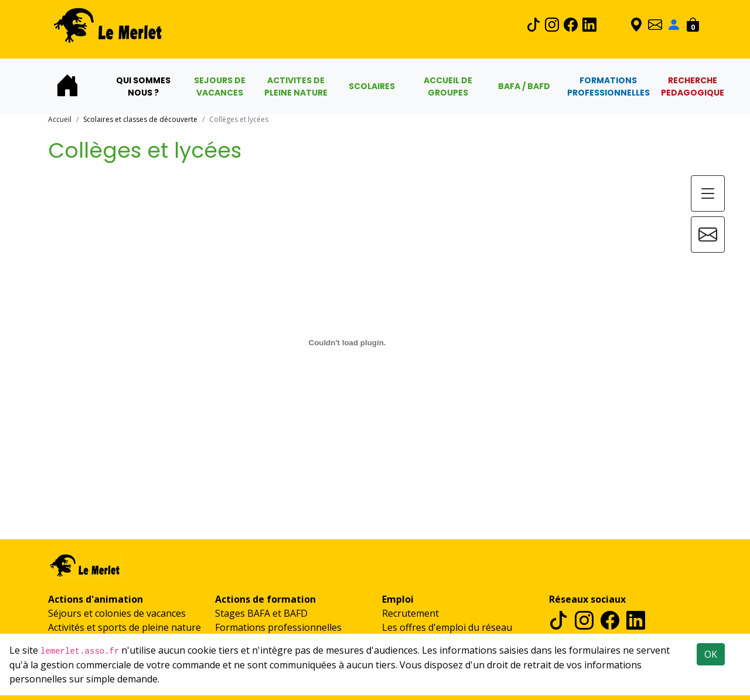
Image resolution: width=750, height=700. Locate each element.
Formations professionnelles (278, 627)
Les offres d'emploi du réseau (447, 627)
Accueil (60, 119)
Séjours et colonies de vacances (117, 613)
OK (711, 654)
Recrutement (410, 613)
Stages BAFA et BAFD (261, 613)
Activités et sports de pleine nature (125, 627)
